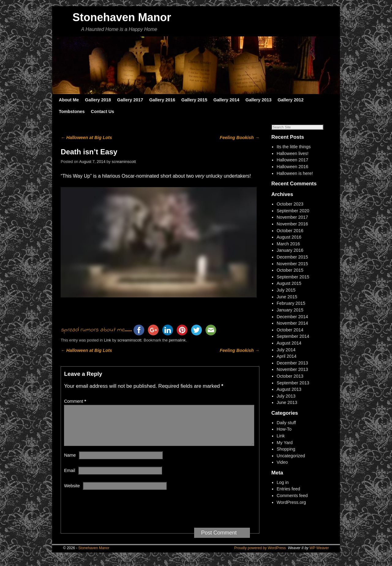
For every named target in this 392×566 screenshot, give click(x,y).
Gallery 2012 (290, 100)
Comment (76, 401)
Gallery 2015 (194, 100)
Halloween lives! (292, 153)
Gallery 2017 (130, 100)
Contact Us (102, 111)
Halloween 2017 (292, 160)
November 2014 (292, 323)
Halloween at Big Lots (86, 138)
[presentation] (111, 519)
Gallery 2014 (226, 100)
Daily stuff (286, 423)
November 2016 (292, 224)
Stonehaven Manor (122, 17)
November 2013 (292, 369)
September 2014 (293, 336)
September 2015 (293, 277)
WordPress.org (291, 502)
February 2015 (291, 303)
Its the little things (294, 147)
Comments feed (292, 496)
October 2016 (290, 231)
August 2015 (289, 283)
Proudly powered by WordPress (260, 555)
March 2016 (288, 244)
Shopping (286, 449)
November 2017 (292, 217)
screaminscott (124, 162)
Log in (283, 482)
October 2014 (290, 330)
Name (70, 462)
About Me (69, 100)
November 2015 (292, 264)
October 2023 (290, 204)
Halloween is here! (295, 173)
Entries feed (288, 489)
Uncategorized (291, 456)
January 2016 (290, 250)
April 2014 (286, 356)
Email (70, 478)
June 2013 (287, 402)
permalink (177, 340)
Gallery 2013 (259, 100)
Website (72, 493)
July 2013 (286, 396)
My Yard (285, 443)
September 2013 (293, 383)
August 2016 (289, 237)
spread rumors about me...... (96, 330)
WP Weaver (319, 555)
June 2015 (287, 297)
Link (107, 340)
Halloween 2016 (292, 167)
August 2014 (289, 343)
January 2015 (290, 310)
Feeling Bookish (240, 138)
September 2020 (293, 211)
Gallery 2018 (98, 100)
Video (282, 462)
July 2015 (286, 290)
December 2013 (292, 363)
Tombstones (72, 111)
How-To (284, 429)
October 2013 (290, 376)
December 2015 (292, 257)
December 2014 (292, 317)
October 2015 (290, 270)
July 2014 (286, 350)
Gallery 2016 (162, 100)
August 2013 (289, 389)
